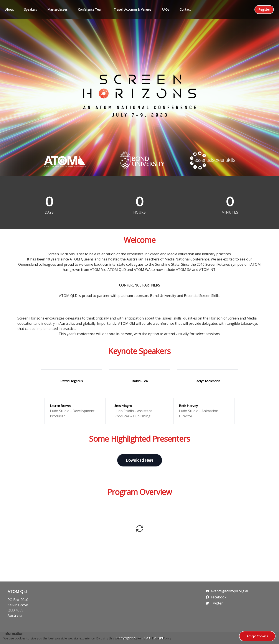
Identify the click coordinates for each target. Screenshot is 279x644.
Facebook (216, 597)
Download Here (140, 460)
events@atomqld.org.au (227, 591)
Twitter (214, 603)
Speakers (31, 9)
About (9, 9)
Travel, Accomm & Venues (132, 9)
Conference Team (91, 9)
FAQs (165, 9)
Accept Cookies (257, 636)
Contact (185, 9)
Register (264, 9)
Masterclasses (57, 9)
